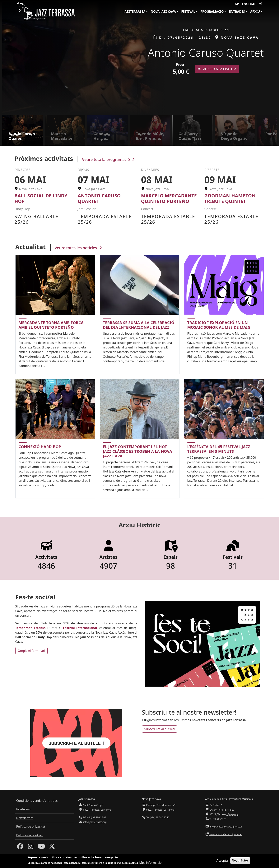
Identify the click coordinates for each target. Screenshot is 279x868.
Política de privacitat (31, 827)
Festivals (233, 557)
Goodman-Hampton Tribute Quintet (230, 198)
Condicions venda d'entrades (37, 801)
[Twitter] (52, 847)
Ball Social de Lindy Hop (41, 198)
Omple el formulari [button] (31, 651)
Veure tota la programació (109, 159)
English (249, 4)
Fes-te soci (24, 809)
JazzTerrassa (134, 12)
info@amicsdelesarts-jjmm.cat (226, 827)
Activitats (46, 557)
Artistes (109, 557)
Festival (188, 12)
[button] (275, 58)
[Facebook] (20, 847)
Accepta (222, 861)
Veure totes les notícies (79, 248)
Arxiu (255, 12)
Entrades (237, 12)
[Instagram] (31, 847)
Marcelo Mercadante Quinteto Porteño (169, 198)
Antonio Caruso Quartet (99, 198)
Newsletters (25, 818)
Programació (212, 12)
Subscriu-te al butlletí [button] (160, 729)
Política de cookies (30, 835)
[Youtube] (41, 847)
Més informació (150, 863)
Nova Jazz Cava (163, 12)
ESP (236, 4)
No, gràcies (240, 861)
